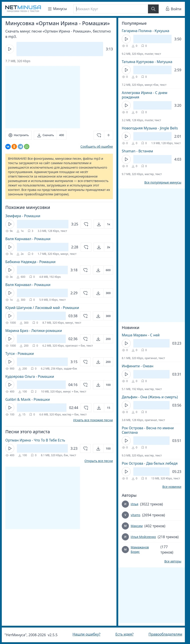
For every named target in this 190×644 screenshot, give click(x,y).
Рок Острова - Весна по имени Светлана (148, 430)
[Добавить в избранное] (103, 135)
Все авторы (173, 561)
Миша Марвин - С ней (141, 335)
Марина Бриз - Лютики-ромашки (34, 331)
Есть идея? (124, 634)
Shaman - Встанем (137, 151)
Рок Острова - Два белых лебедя (150, 463)
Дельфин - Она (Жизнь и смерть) (150, 397)
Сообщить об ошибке (97, 146)
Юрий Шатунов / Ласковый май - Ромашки (42, 308)
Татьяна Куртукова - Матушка (147, 62)
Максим (137, 526)
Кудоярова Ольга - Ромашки (30, 376)
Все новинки (172, 487)
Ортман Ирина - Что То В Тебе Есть (35, 440)
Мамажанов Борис (140, 549)
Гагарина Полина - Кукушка (146, 31)
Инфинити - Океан (138, 366)
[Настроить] (18, 135)
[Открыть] (103, 224)
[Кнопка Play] (10, 49)
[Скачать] (50, 135)
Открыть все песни (99, 461)
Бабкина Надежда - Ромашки (30, 262)
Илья (134, 504)
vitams (135, 515)
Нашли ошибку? (86, 634)
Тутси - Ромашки (20, 354)
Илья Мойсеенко (143, 537)
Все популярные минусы (163, 182)
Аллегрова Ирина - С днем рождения (145, 95)
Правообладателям (165, 634)
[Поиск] (111, 9)
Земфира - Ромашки (23, 216)
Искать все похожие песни (93, 420)
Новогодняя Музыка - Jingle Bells (150, 128)
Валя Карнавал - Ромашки (28, 239)
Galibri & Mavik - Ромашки (28, 399)
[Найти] (153, 9)
